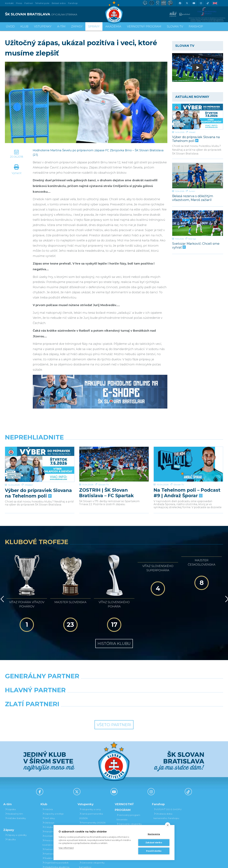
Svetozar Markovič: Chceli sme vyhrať (196, 245)
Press (19, 3)
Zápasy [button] (77, 26)
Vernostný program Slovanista (91, 820)
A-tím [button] (61, 26)
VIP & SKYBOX (88, 791)
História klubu (114, 607)
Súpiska (10, 773)
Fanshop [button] (196, 26)
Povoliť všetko (154, 851)
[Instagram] (201, 3)
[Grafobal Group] (142, 676)
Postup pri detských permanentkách (129, 808)
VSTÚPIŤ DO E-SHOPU (168, 773)
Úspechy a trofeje (53, 778)
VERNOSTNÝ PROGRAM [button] (144, 26)
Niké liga (192, 239)
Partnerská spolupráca (56, 818)
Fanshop (73, 3)
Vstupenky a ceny (90, 773)
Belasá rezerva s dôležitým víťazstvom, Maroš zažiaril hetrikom (193, 198)
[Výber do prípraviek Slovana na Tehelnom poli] (198, 116)
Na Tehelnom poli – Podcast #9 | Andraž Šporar (187, 493)
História (47, 773)
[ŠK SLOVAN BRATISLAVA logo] (58, 14)
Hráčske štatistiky (15, 782)
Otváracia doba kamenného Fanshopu (166, 780)
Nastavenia (154, 834)
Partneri (48, 813)
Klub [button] (24, 26)
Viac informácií (66, 848)
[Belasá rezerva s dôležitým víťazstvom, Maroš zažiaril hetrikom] (198, 176)
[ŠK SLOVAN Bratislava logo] (114, 12)
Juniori (192, 191)
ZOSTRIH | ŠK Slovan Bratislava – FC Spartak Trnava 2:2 (106, 493)
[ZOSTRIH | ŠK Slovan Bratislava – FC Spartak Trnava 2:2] (114, 464)
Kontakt (48, 800)
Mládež (192, 132)
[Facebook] (180, 3)
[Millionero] (142, 662)
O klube (48, 791)
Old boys (48, 786)
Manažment (50, 795)
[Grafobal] (86, 662)
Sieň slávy (48, 782)
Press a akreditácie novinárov (54, 806)
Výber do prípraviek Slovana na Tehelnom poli (196, 139)
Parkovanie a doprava (92, 813)
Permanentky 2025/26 (92, 786)
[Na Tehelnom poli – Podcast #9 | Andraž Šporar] (188, 464)
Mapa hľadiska (88, 809)
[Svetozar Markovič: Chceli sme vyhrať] (198, 223)
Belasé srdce (59, 3)
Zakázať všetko (154, 843)
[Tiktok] (208, 3)
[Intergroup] (86, 676)
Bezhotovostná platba (93, 804)
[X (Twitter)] (187, 3)
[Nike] (114, 648)
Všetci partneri (114, 689)
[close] (168, 825)
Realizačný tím (14, 778)
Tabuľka (10, 803)
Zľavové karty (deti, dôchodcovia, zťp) (90, 798)
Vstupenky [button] (43, 26)
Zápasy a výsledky (16, 799)
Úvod (10, 26)
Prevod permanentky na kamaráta (131, 799)
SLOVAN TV (175, 26)
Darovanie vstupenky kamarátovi (129, 790)
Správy (94, 26)
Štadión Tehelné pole (55, 822)
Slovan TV (104, 485)
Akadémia (113, 26)
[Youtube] (194, 3)
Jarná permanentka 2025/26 (91, 780)
